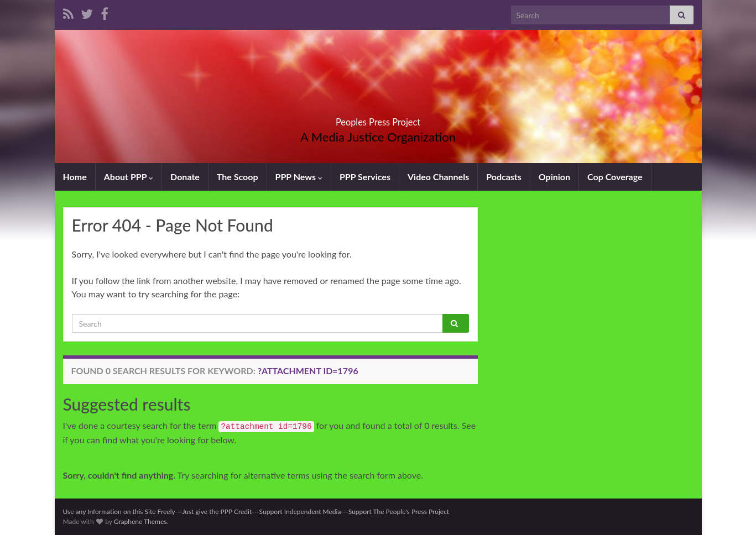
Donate (185, 177)
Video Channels (438, 177)
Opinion (554, 177)
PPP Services (365, 177)
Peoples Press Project (378, 119)
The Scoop (238, 177)
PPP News (299, 177)
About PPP (129, 177)
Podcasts (504, 177)
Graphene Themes (140, 521)
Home (75, 177)
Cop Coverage (615, 177)
